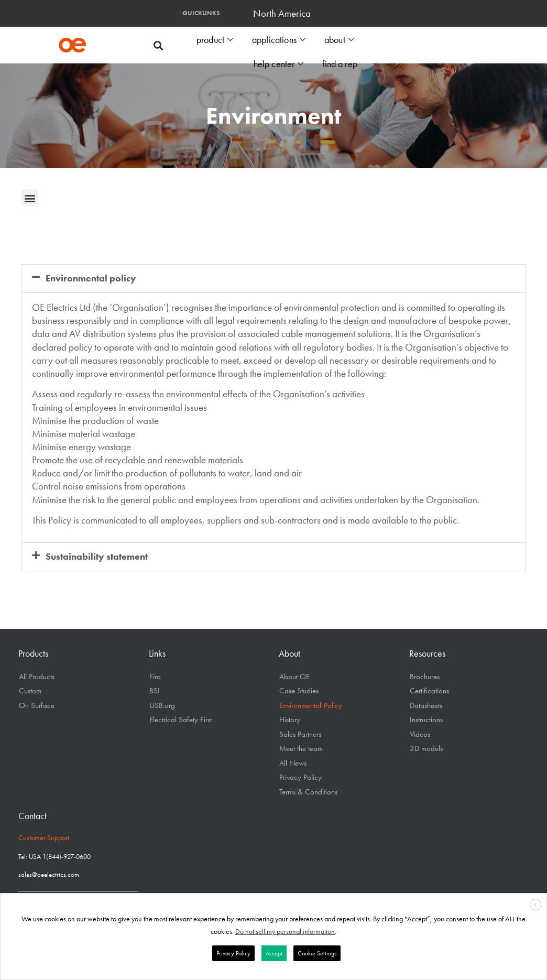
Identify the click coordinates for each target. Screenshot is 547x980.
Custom (30, 691)
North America (285, 13)
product (217, 39)
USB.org (162, 705)
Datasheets (426, 705)
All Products (37, 677)
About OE (294, 677)
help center (280, 62)
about (340, 39)
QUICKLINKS (201, 13)
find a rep (340, 61)
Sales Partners (300, 734)
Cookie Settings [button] (317, 953)
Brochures (425, 677)
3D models (426, 748)
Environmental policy (91, 278)
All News (293, 763)
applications (280, 39)
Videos (420, 734)
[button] (158, 45)
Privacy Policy (300, 777)
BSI (155, 691)
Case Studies (299, 691)
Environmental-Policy (311, 705)
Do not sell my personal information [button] (285, 931)
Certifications (429, 691)
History (290, 720)
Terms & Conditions (308, 792)
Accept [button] (274, 953)
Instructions (426, 720)
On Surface (37, 705)
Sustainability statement (97, 557)
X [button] (535, 905)
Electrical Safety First (180, 720)
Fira (155, 677)
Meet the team (301, 748)
